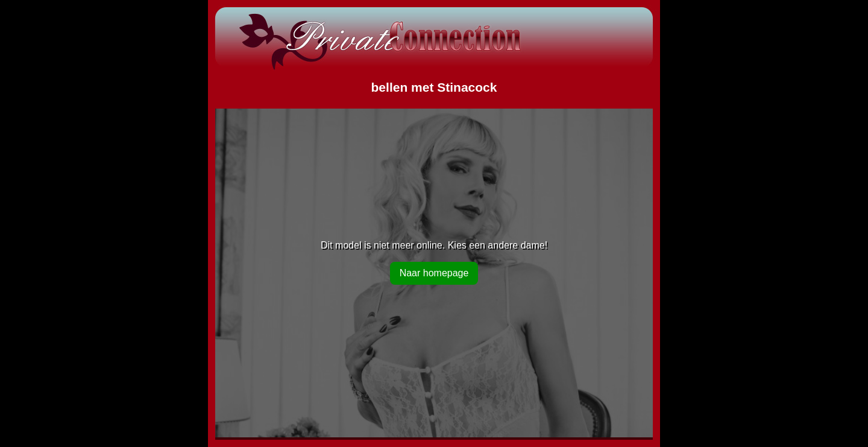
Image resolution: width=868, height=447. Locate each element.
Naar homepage (434, 273)
